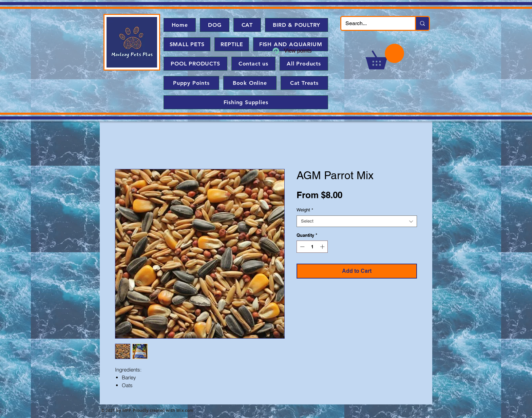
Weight (305, 210)
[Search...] (373, 23)
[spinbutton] (312, 247)
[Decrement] (302, 247)
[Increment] (323, 247)
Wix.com (185, 410)
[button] (385, 56)
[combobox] (357, 221)
